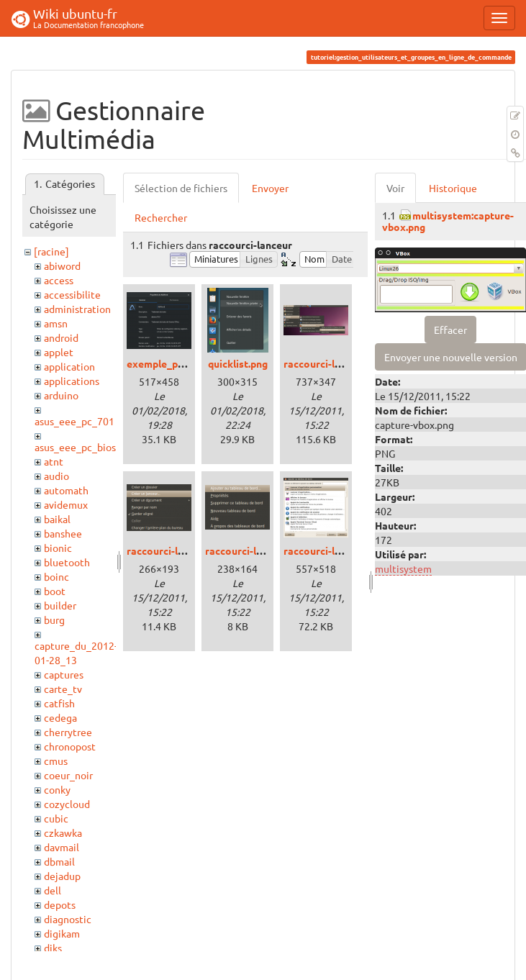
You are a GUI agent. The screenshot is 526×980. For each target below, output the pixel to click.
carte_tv (63, 689)
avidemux (66, 504)
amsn (56, 323)
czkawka (63, 832)
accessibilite (72, 294)
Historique (453, 188)
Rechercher (161, 217)
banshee (63, 533)
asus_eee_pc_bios (75, 447)
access (59, 280)
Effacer (450, 330)
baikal (57, 519)
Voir (395, 188)
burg (54, 620)
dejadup (62, 876)
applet (59, 352)
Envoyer (270, 188)
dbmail (59, 861)
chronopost (70, 746)
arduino (61, 395)
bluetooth (67, 562)
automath (66, 490)
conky (57, 789)
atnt (54, 461)
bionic (58, 548)
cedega (60, 717)
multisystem (403, 568)
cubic (56, 818)
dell (53, 890)
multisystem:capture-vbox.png (448, 221)
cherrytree (68, 732)
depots (60, 904)
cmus (56, 761)
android (61, 337)
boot (55, 591)
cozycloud (67, 804)
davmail (62, 847)
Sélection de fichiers (181, 188)
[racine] (51, 251)
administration (77, 309)
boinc (56, 576)
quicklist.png (238, 363)
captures (64, 674)
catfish (59, 703)
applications (72, 381)
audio (56, 476)
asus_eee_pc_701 (74, 421)
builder (60, 605)
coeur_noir (68, 775)
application (69, 366)
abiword (62, 266)
